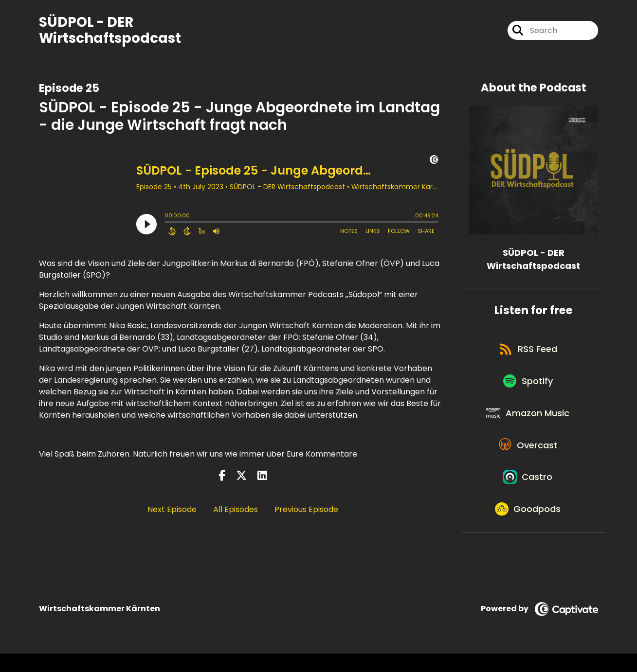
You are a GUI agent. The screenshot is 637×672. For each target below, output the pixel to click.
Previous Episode (306, 510)
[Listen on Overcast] (529, 456)
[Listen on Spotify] (528, 386)
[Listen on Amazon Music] (528, 421)
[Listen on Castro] (528, 491)
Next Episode (172, 510)
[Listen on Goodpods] (528, 526)
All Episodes (236, 510)
